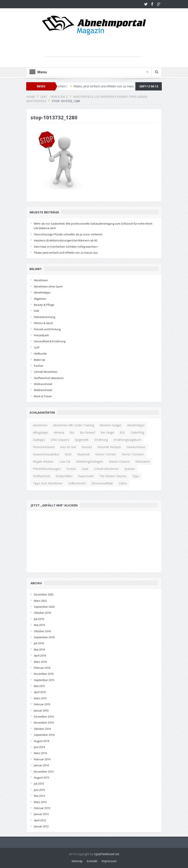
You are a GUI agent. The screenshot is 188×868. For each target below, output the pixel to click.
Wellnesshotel (43, 384)
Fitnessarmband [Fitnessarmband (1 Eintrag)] (44, 447)
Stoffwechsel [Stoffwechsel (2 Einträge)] (41, 476)
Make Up (40, 360)
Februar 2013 (42, 808)
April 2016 (40, 655)
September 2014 (44, 735)
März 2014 (40, 753)
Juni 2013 (39, 790)
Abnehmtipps (42, 292)
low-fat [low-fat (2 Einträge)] (65, 462)
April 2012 (40, 820)
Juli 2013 (39, 784)
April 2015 (40, 692)
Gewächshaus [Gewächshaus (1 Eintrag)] (136, 447)
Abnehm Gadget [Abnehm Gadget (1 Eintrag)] (111, 425)
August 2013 (41, 778)
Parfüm (39, 366)
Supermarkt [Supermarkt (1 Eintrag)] (86, 476)
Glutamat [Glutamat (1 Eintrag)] (83, 454)
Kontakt (92, 861)
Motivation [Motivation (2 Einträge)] (143, 462)
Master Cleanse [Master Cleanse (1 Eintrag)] (119, 462)
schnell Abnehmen (46, 372)
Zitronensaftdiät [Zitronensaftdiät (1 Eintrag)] (102, 483)
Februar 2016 (42, 668)
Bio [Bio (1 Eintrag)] (72, 432)
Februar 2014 (42, 759)
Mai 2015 (39, 686)
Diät (36, 311)
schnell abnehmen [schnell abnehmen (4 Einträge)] (106, 469)
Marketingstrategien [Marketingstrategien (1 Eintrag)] (90, 462)
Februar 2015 (42, 704)
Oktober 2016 (42, 631)
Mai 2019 (39, 625)
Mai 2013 (39, 796)
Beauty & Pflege (44, 305)
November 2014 (44, 723)
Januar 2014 (41, 765)
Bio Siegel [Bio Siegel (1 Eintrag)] (107, 432)
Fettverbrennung (45, 317)
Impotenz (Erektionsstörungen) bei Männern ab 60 (66, 240)
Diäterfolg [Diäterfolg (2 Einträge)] (137, 432)
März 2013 (40, 802)
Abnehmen (41, 280)
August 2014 (41, 741)
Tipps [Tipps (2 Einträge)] (136, 476)
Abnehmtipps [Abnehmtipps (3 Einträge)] (136, 425)
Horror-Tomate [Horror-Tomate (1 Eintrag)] (106, 454)
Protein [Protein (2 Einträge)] (71, 469)
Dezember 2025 (44, 594)
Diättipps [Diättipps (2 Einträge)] (39, 440)
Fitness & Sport (43, 323)
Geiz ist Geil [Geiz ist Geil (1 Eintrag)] (68, 447)
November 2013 (44, 771)
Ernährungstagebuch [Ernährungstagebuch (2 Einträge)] (127, 440)
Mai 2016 (39, 649)
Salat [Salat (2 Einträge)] (85, 469)
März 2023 (40, 601)
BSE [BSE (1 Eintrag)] (122, 432)
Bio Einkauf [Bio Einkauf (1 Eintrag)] (87, 432)
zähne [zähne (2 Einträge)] (123, 483)
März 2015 (40, 698)
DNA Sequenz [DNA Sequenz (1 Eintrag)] (60, 440)
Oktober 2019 (42, 613)
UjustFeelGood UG (107, 854)
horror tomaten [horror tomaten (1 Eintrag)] (133, 454)
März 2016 (40, 662)
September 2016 (44, 637)
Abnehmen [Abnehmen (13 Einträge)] (40, 425)
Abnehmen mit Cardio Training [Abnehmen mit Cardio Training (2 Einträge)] (74, 425)
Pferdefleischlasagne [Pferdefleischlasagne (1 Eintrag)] (47, 469)
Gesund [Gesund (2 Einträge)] (87, 447)
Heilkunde (40, 353)
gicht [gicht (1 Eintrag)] (68, 454)
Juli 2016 (39, 643)
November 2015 (44, 674)
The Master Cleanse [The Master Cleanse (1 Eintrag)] (113, 476)
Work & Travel (43, 396)
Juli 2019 (39, 619)
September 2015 (44, 680)
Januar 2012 (41, 826)
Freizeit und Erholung (47, 329)
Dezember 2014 (44, 716)
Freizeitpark (41, 335)
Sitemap (77, 861)
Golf (37, 347)
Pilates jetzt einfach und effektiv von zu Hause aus (111, 86)
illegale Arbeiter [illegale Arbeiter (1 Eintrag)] (43, 462)
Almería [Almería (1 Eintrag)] (59, 432)
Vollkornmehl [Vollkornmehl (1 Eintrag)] (77, 483)
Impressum (109, 861)
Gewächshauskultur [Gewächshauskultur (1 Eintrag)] (46, 454)
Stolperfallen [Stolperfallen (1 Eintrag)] (64, 476)
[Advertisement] (94, 50)
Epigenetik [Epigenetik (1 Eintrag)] (82, 440)
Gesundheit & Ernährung (50, 341)
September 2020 (44, 607)
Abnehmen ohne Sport (48, 286)
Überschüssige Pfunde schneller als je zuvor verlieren (68, 234)
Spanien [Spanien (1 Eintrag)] (130, 469)
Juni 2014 (39, 747)
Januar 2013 (41, 814)
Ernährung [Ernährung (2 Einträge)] (101, 440)
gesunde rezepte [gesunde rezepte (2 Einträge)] (109, 447)
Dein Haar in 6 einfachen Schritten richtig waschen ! (66, 247)
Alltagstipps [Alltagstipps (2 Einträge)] (41, 432)
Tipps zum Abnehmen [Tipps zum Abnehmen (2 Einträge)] (48, 483)
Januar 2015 (41, 710)
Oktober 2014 (42, 729)
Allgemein (40, 299)
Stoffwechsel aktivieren (49, 378)
